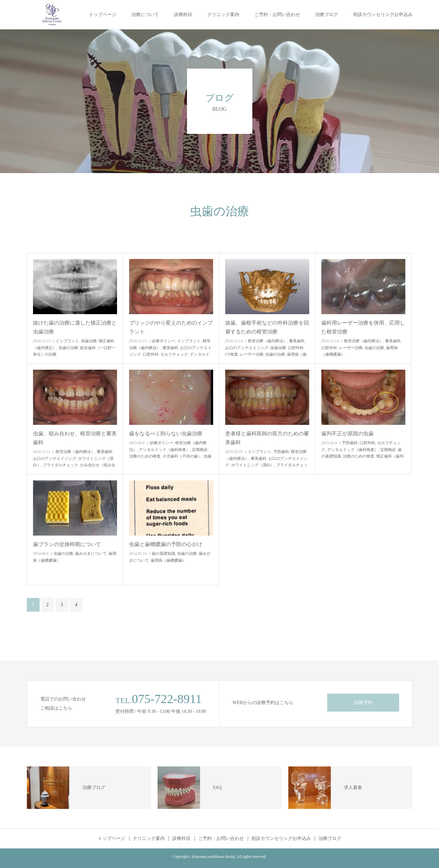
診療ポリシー (163, 341)
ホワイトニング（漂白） (253, 465)
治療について (145, 15)
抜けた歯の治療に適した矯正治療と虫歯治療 (75, 327)
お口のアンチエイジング (247, 348)
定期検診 (200, 450)
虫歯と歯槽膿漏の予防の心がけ (166, 544)
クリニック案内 (223, 15)
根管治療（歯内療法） (267, 341)
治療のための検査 (145, 456)
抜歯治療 (89, 341)
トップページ (103, 15)
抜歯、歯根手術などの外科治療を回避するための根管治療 (267, 327)
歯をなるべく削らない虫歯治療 (166, 434)
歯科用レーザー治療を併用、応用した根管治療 (363, 327)
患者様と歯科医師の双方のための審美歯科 (267, 438)
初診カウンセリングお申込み (383, 15)
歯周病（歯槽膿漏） (168, 560)
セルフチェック (174, 354)
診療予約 (363, 703)
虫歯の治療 (68, 348)
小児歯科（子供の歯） (182, 456)
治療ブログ (327, 15)
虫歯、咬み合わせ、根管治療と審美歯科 (75, 438)
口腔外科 (151, 354)
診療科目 (183, 15)
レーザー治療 (252, 354)
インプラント (67, 341)
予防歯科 (281, 452)
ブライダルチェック (60, 465)
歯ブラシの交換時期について (67, 544)
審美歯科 (170, 348)
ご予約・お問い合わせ (277, 15)
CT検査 (232, 354)
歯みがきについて (91, 554)
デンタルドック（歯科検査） (164, 450)
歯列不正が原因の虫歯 (347, 434)
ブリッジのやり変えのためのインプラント (171, 327)
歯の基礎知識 (163, 554)
